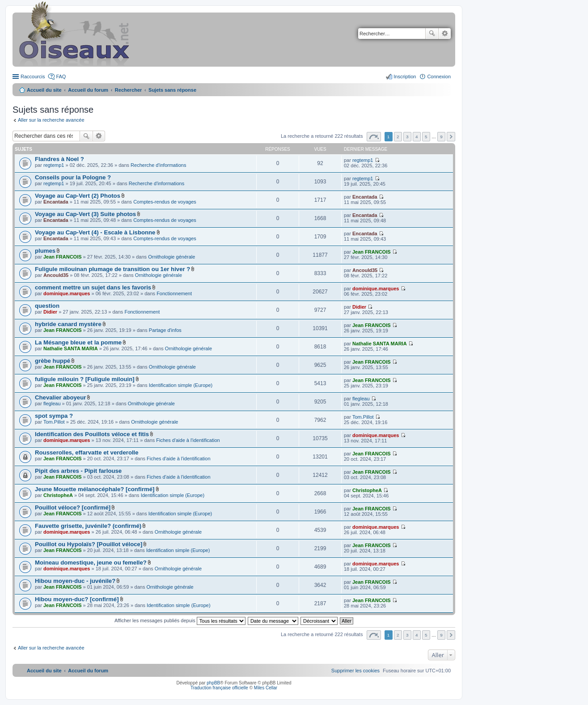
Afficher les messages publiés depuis (180, 620)
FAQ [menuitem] (61, 76)
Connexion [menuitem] (439, 76)
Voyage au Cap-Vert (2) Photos (78, 196)
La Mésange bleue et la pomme (78, 342)
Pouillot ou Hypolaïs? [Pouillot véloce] (89, 544)
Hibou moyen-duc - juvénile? (75, 581)
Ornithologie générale (171, 257)
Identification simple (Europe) (181, 385)
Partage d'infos (165, 330)
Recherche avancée (445, 34)
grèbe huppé (53, 361)
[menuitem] (355, 671)
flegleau (52, 403)
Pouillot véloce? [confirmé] (73, 508)
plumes (45, 251)
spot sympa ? (54, 416)
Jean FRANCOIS (63, 257)
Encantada (56, 202)
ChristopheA (58, 495)
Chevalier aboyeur (60, 397)
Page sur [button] (374, 137)
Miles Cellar (266, 688)
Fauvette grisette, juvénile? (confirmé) (88, 526)
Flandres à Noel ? (59, 159)
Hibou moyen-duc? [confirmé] (77, 599)
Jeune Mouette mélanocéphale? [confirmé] (95, 489)
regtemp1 (54, 165)
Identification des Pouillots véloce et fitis (92, 434)
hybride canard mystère (68, 324)
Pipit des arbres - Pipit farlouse (78, 471)
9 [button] (441, 137)
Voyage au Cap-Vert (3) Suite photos (85, 214)
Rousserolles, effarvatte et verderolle (87, 452)
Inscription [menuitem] (405, 76)
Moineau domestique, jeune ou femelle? (91, 563)
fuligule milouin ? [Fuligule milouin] (85, 379)
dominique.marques (67, 293)
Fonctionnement (174, 293)
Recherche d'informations (158, 165)
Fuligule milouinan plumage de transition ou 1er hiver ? (112, 269)
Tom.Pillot (54, 422)
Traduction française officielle (219, 688)
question (47, 306)
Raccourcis (33, 76)
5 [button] (426, 137)
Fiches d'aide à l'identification (188, 440)
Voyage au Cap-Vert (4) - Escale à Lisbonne (95, 232)
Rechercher (432, 34)
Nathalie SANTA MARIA (71, 348)
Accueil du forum (88, 90)
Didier (50, 312)
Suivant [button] (451, 137)
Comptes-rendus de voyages (165, 202)
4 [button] (417, 137)
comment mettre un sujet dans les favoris (93, 287)
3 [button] (407, 137)
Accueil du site (44, 90)
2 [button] (398, 137)
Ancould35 (56, 275)
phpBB (213, 683)
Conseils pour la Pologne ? (73, 177)
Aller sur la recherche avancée (51, 120)
